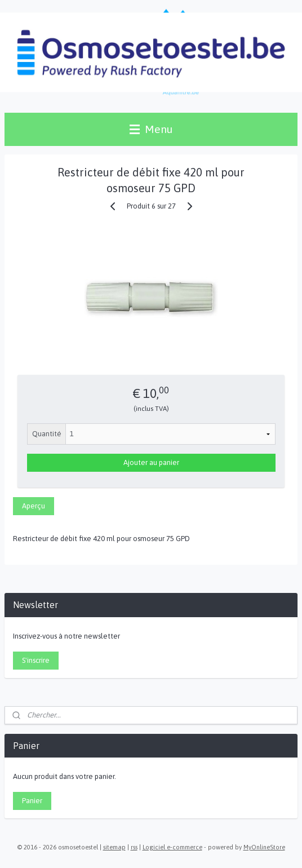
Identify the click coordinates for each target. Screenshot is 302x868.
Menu (151, 129)
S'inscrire (36, 660)
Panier (32, 801)
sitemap (114, 847)
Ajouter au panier (151, 462)
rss (134, 847)
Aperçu (34, 506)
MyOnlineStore (264, 847)
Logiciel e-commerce (172, 847)
